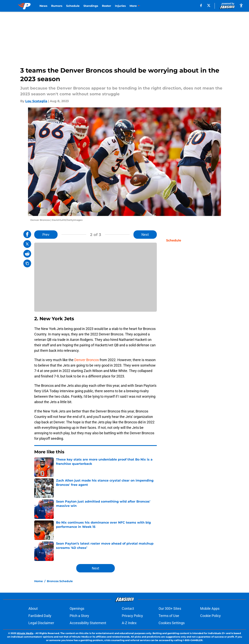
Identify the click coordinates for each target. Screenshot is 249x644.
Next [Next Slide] (145, 235)
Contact (128, 608)
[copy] (27, 263)
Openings (77, 608)
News (43, 6)
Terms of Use (169, 616)
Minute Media (25, 633)
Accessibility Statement (88, 623)
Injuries (120, 6)
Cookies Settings (172, 623)
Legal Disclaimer (41, 623)
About (33, 608)
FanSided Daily (40, 616)
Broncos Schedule (60, 581)
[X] (209, 5)
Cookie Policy (210, 616)
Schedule (73, 6)
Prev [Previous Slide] (46, 235)
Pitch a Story (79, 616)
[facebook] (201, 5)
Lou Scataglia (36, 101)
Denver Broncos (87, 360)
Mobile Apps (210, 608)
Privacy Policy (132, 616)
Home (39, 581)
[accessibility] (241, 5)
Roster (107, 6)
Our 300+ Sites (170, 608)
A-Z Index (129, 623)
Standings (91, 6)
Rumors (57, 6)
